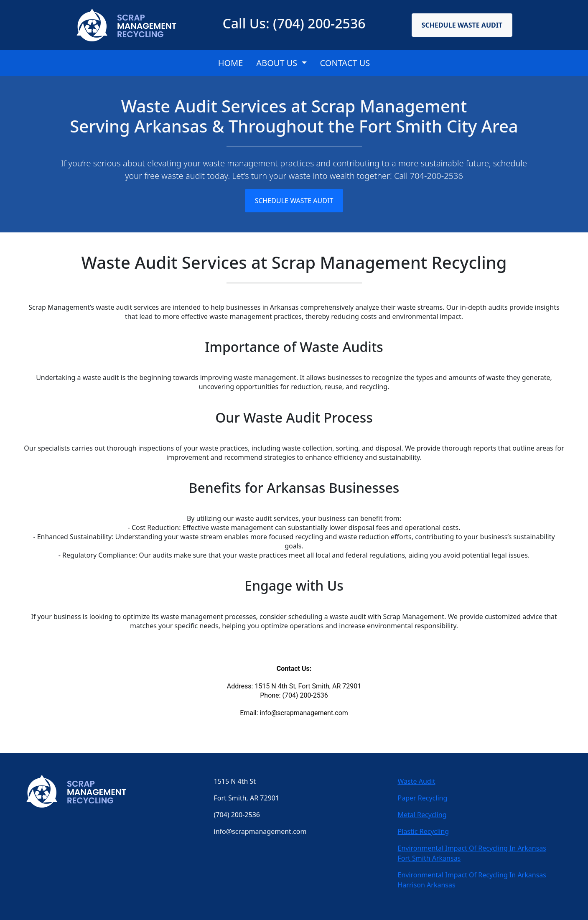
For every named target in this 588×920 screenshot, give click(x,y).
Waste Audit (417, 781)
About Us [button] (278, 63)
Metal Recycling (422, 815)
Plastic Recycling (424, 831)
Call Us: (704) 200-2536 (294, 23)
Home (231, 63)
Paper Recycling (423, 798)
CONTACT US (345, 63)
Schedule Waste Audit (462, 25)
